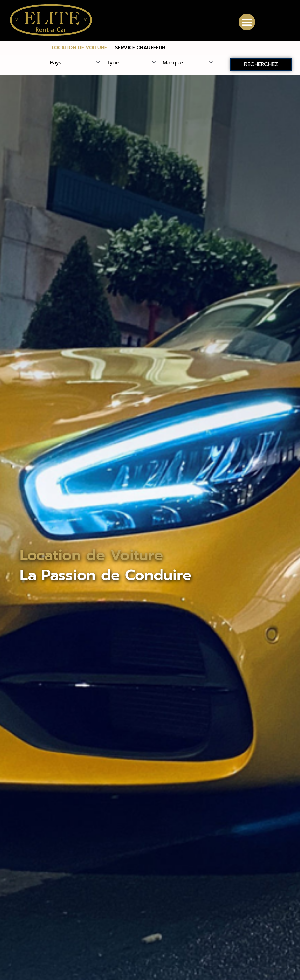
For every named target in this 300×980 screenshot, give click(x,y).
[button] (247, 22)
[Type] (133, 63)
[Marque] (189, 63)
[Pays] (77, 63)
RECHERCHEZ (261, 64)
